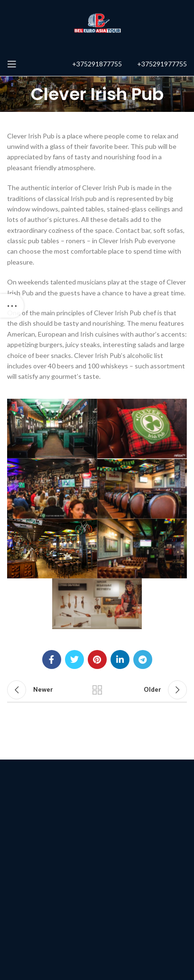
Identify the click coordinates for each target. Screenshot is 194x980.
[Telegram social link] (143, 659)
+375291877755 (97, 64)
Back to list (97, 690)
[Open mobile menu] (12, 64)
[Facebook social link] (52, 659)
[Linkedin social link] (120, 659)
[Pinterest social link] (97, 659)
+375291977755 (162, 64)
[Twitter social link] (74, 659)
